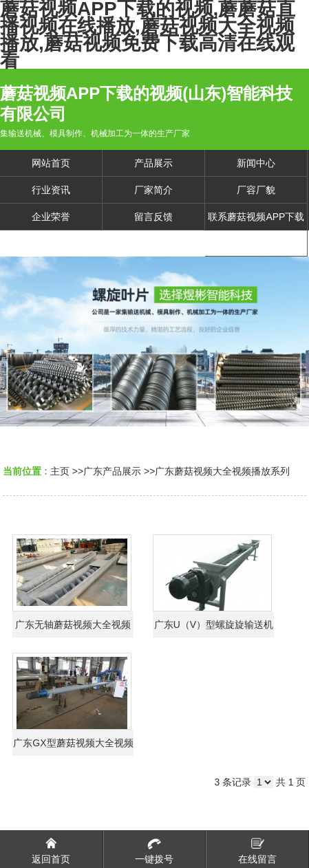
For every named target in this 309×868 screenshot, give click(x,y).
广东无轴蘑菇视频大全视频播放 (73, 628)
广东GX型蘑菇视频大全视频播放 (73, 747)
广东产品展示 (112, 471)
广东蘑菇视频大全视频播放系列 (222, 471)
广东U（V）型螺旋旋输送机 (214, 625)
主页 (60, 471)
